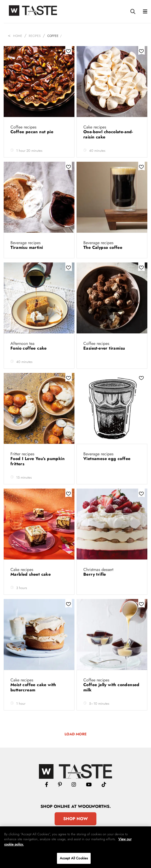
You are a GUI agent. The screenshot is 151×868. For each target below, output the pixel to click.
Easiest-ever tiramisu (105, 348)
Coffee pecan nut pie (33, 132)
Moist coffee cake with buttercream (33, 687)
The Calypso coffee (104, 247)
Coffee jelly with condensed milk (111, 687)
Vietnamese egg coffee (108, 459)
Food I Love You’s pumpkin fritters (37, 461)
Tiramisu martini (27, 247)
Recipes (35, 36)
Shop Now (75, 819)
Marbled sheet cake (31, 574)
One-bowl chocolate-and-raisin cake (108, 134)
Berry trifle (95, 574)
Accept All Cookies (74, 858)
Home (18, 36)
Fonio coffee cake (29, 348)
